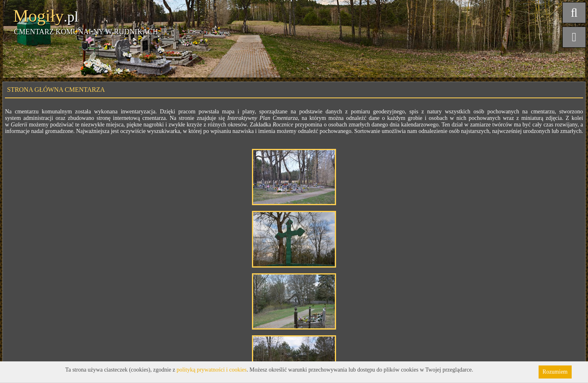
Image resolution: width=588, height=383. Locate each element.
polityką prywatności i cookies (212, 370)
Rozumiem (555, 372)
